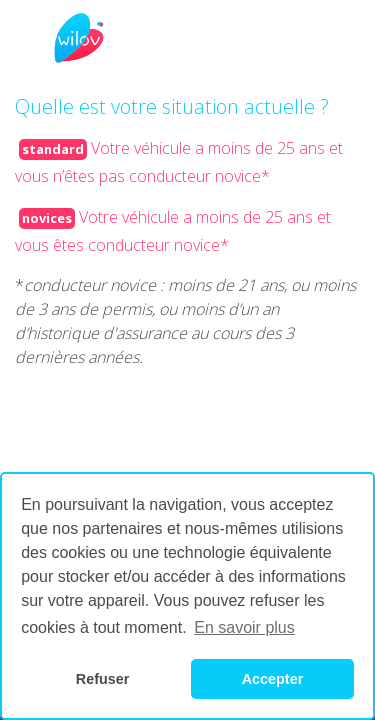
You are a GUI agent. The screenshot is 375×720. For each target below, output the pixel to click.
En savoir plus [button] (244, 627)
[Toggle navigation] (66, 38)
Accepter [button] (273, 679)
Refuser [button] (103, 679)
